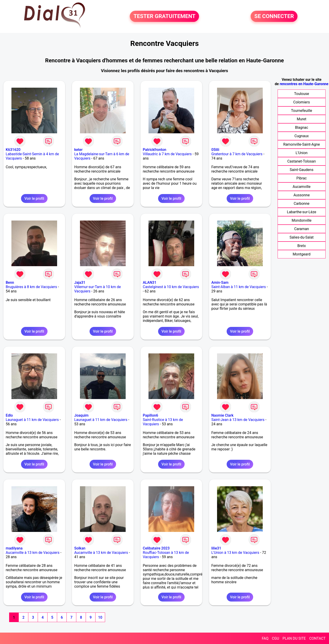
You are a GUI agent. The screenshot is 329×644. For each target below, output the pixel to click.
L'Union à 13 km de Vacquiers (235, 553)
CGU (276, 638)
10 (100, 617)
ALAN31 (150, 283)
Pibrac (301, 178)
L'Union (302, 153)
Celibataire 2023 (156, 548)
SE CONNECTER (274, 16)
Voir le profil (34, 198)
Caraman (302, 229)
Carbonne (301, 204)
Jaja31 (80, 283)
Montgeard (302, 254)
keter (78, 150)
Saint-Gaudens (302, 170)
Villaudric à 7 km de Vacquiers (167, 154)
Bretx (301, 246)
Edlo (9, 415)
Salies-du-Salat (301, 237)
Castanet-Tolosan (301, 161)
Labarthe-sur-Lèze (302, 212)
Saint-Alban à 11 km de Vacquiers (239, 287)
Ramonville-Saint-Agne (302, 144)
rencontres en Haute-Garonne (304, 84)
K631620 (13, 150)
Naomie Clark (222, 415)
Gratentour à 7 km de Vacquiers (237, 154)
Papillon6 (150, 415)
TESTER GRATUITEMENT (164, 16)
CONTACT (317, 638)
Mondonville (301, 220)
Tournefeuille (302, 111)
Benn (10, 283)
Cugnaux (302, 136)
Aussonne (301, 195)
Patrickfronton (155, 150)
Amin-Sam (220, 283)
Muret (302, 119)
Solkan (80, 548)
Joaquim (81, 415)
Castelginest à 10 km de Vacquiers (171, 287)
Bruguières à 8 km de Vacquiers (31, 287)
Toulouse (301, 94)
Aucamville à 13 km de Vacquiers (33, 553)
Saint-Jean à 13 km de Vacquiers (238, 420)
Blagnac (301, 127)
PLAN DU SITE (294, 638)
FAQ (265, 638)
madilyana (14, 548)
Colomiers (302, 102)
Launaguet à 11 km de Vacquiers (32, 420)
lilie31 (216, 548)
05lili (215, 150)
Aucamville (302, 187)
